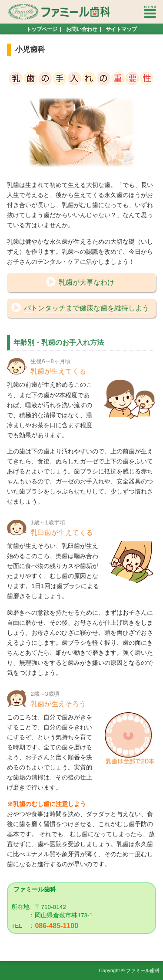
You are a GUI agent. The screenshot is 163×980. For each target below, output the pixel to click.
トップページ (42, 29)
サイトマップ (121, 29)
